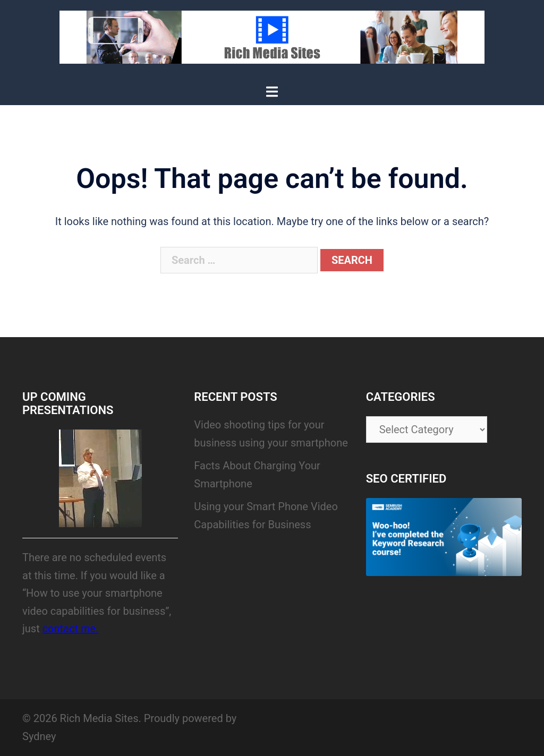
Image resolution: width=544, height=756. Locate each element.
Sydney (39, 736)
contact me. (71, 629)
